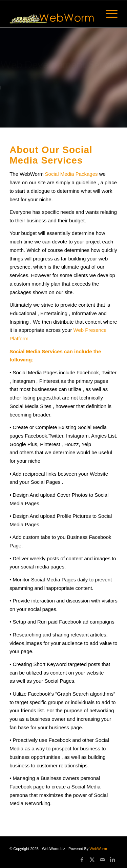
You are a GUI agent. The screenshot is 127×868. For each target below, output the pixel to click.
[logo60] (53, 14)
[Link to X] (92, 860)
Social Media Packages (72, 174)
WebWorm (98, 849)
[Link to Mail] (102, 860)
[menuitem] (108, 14)
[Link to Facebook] (82, 860)
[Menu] (108, 14)
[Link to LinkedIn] (112, 860)
